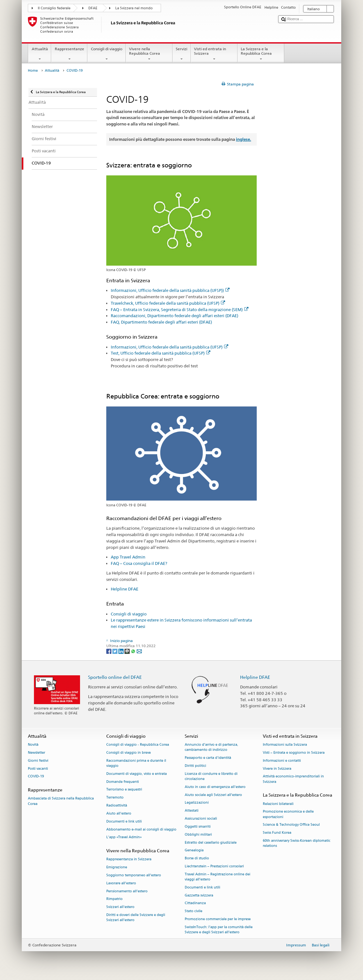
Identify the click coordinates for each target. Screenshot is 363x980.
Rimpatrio (114, 899)
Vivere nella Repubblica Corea (149, 54)
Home (33, 71)
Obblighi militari (198, 835)
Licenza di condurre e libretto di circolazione (211, 776)
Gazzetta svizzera (199, 895)
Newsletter (36, 753)
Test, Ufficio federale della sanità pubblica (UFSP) (161, 353)
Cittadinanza (195, 903)
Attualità (40, 54)
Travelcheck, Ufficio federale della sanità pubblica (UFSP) (168, 303)
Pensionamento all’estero (127, 891)
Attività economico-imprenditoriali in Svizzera (293, 779)
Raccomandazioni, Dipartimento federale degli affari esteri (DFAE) (174, 316)
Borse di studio (197, 859)
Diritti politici (195, 766)
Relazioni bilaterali (278, 804)
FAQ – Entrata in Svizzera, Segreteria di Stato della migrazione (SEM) (180, 309)
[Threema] (128, 651)
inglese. (243, 139)
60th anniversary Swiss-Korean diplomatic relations (297, 843)
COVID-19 (36, 777)
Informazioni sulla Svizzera (285, 745)
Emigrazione (117, 868)
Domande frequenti (123, 782)
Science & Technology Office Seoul (291, 825)
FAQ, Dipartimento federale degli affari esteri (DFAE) (162, 322)
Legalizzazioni (197, 803)
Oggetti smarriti (198, 827)
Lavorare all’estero (121, 883)
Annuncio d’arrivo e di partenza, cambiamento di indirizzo (211, 747)
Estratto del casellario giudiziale (211, 843)
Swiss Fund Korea (277, 833)
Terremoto (115, 798)
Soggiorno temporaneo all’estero (134, 875)
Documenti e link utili (124, 821)
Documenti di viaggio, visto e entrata (137, 774)
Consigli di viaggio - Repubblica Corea (138, 745)
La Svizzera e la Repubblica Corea (261, 54)
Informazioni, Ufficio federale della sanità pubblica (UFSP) (169, 347)
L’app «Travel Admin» (124, 837)
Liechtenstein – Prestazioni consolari (214, 866)
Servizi (182, 54)
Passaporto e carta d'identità (208, 758)
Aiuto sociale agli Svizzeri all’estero (213, 795)
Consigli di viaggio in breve (129, 753)
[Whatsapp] (134, 651)
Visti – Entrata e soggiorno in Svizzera (294, 753)
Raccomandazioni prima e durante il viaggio (136, 763)
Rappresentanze (69, 54)
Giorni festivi (38, 761)
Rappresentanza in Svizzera (129, 860)
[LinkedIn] (121, 651)
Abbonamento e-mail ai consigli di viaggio (141, 829)
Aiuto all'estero (119, 813)
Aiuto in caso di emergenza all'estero (215, 787)
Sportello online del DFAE (115, 677)
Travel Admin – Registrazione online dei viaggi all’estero (218, 877)
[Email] (139, 651)
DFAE (93, 8)
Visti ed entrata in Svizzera (214, 54)
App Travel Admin (128, 557)
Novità (33, 745)
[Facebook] (109, 651)
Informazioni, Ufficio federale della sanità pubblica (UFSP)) (170, 290)
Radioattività (117, 805)
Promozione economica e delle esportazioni (288, 814)
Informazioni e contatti (282, 761)
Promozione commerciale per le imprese (218, 919)
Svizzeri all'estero (120, 907)
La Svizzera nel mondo (134, 8)
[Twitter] (115, 651)
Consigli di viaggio (106, 54)
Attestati (192, 811)
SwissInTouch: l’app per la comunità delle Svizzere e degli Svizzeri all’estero (219, 930)
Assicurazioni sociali (201, 819)
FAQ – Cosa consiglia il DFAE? (139, 563)
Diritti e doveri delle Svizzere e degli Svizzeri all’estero (136, 917)
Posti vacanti (38, 769)
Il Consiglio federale (54, 8)
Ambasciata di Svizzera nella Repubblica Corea (61, 801)
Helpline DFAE (125, 589)
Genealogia (194, 851)
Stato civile (194, 911)
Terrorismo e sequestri (124, 790)
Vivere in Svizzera (277, 769)
